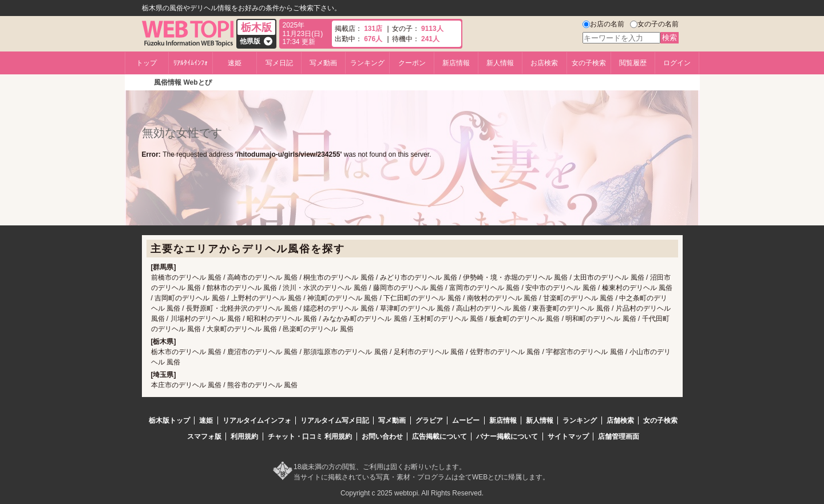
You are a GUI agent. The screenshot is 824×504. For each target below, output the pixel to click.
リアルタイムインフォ (257, 420)
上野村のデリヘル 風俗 (266, 298)
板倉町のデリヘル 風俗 (524, 319)
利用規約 (244, 436)
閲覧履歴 (633, 63)
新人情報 (500, 63)
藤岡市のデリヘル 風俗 (408, 288)
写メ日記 (279, 63)
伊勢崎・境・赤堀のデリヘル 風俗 (515, 277)
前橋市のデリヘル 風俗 (186, 277)
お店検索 (544, 63)
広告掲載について (439, 436)
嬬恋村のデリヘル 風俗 (338, 308)
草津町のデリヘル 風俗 (415, 308)
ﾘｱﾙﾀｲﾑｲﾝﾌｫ (191, 63)
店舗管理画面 (619, 436)
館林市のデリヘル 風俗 (242, 288)
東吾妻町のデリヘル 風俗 (571, 308)
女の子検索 (589, 63)
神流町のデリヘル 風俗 (342, 298)
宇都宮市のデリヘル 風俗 (585, 352)
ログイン (677, 63)
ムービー (466, 420)
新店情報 (456, 63)
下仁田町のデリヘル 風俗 (422, 298)
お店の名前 (607, 24)
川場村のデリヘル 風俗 (206, 319)
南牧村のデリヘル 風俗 (502, 298)
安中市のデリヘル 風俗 (560, 288)
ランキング (367, 63)
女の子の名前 (658, 24)
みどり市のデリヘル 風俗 (419, 277)
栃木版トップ (169, 420)
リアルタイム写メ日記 (335, 420)
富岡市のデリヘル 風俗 (484, 288)
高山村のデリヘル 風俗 (491, 308)
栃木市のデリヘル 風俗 (186, 352)
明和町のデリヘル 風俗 (601, 319)
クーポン (412, 63)
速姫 (235, 63)
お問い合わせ (382, 436)
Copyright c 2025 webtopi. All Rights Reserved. (412, 493)
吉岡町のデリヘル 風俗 (190, 298)
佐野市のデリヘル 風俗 (505, 352)
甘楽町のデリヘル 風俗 (578, 298)
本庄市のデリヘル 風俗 (186, 385)
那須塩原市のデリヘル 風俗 (345, 352)
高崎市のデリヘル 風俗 (262, 277)
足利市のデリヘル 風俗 (429, 352)
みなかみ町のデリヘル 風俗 (365, 319)
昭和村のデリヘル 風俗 (282, 319)
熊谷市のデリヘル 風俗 (262, 385)
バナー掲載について (507, 436)
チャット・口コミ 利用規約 (310, 436)
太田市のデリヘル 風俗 (609, 277)
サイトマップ (568, 436)
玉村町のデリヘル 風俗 (448, 319)
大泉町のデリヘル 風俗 (242, 329)
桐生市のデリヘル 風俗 (338, 277)
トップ (146, 63)
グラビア (429, 420)
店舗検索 (620, 420)
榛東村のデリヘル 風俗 (637, 288)
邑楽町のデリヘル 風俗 (318, 329)
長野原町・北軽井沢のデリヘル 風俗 (242, 308)
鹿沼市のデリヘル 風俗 (262, 352)
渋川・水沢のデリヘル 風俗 (325, 288)
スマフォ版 (204, 436)
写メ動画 (323, 63)
